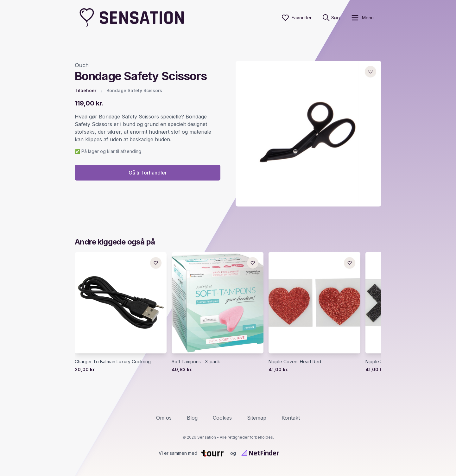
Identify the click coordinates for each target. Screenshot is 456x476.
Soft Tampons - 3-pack (196, 362)
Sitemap (257, 418)
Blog (192, 418)
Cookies (222, 418)
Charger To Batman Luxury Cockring (113, 362)
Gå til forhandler (148, 173)
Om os (164, 418)
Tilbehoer (85, 90)
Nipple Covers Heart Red (295, 362)
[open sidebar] (362, 18)
